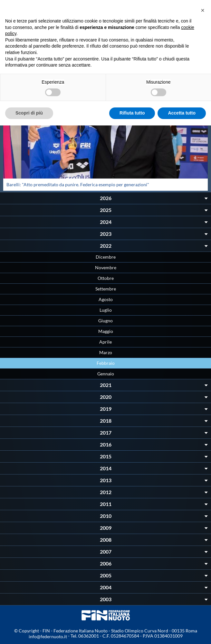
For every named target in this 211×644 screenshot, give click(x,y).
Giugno (105, 321)
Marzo (106, 352)
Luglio (106, 310)
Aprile (105, 342)
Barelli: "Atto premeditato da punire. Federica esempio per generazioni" (78, 184)
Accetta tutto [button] (182, 113)
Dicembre (106, 257)
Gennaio (106, 374)
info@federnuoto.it (48, 636)
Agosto (106, 299)
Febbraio (106, 363)
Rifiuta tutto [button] (132, 113)
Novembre (106, 267)
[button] (203, 10)
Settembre (106, 289)
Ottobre (106, 278)
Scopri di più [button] (29, 113)
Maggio (106, 331)
